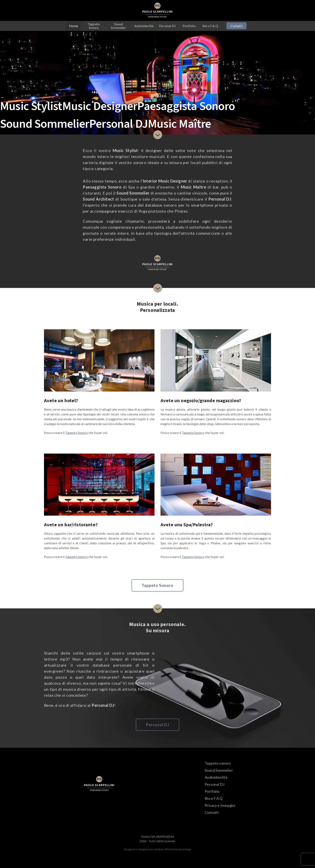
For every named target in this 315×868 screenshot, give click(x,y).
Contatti (236, 26)
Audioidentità (144, 26)
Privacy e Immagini (220, 805)
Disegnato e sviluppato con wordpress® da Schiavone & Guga (157, 849)
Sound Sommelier (118, 26)
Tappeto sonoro (218, 763)
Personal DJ (167, 26)
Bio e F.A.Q (210, 26)
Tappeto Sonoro (94, 26)
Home (74, 26)
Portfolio (189, 26)
